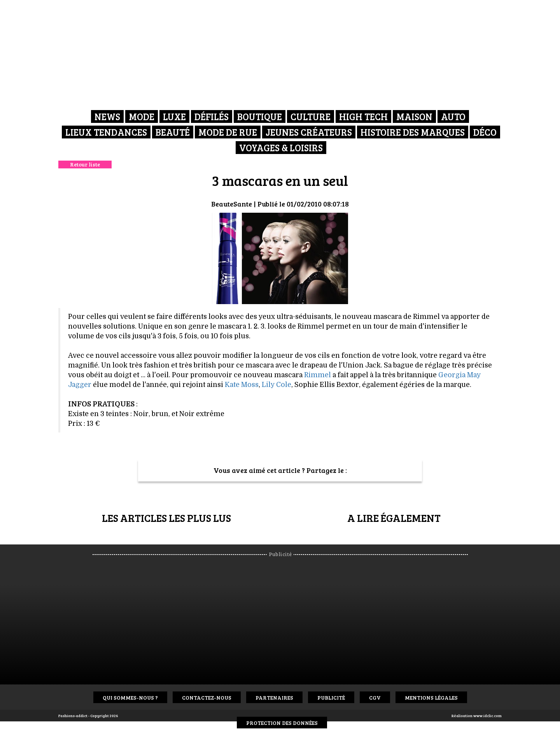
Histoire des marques (413, 132)
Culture (311, 116)
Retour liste (85, 164)
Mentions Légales (431, 697)
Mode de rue (228, 132)
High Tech (363, 116)
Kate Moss (242, 385)
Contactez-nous (207, 697)
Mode (142, 116)
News (107, 116)
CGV (375, 697)
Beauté (173, 132)
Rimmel (318, 375)
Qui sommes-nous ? (130, 697)
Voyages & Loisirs (281, 148)
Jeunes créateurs (309, 132)
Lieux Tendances (106, 132)
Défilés (212, 116)
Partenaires (274, 697)
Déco (485, 132)
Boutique (260, 116)
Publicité (331, 697)
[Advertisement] (287, 616)
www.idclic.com (487, 716)
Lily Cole (276, 385)
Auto (453, 116)
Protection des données (282, 723)
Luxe (174, 116)
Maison (414, 116)
